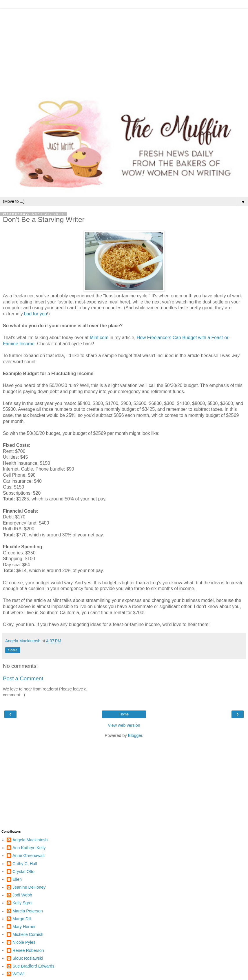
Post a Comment (23, 678)
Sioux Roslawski (28, 958)
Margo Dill (22, 919)
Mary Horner (24, 927)
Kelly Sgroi (22, 903)
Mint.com (99, 338)
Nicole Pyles (24, 942)
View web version (124, 725)
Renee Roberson (28, 950)
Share (13, 650)
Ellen (17, 879)
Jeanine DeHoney (29, 887)
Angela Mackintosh (30, 840)
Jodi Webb (22, 895)
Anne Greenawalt (29, 856)
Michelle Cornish (28, 934)
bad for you (35, 314)
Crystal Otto (23, 871)
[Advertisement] (124, 49)
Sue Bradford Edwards (33, 966)
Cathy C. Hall (25, 864)
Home (124, 714)
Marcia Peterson (28, 911)
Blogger (135, 735)
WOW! (19, 974)
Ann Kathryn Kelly (29, 848)
